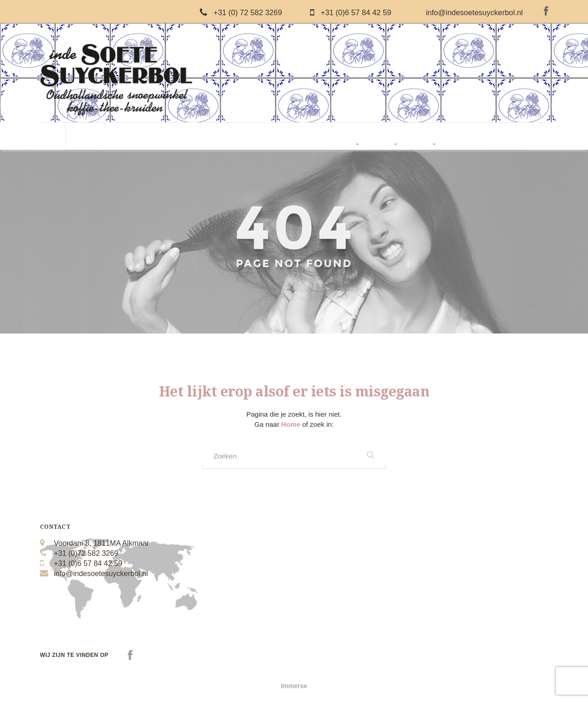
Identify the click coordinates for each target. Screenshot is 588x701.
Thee (288, 136)
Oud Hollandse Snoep (108, 136)
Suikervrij (257, 136)
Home (292, 424)
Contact (472, 136)
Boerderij (319, 136)
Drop (156, 136)
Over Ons (396, 136)
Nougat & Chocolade (202, 136)
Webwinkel (435, 136)
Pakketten (359, 136)
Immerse (294, 687)
